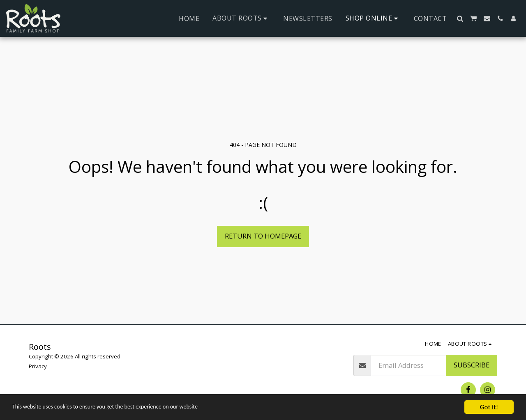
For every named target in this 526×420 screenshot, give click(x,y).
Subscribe (472, 365)
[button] (241, 18)
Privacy (38, 366)
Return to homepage (263, 236)
